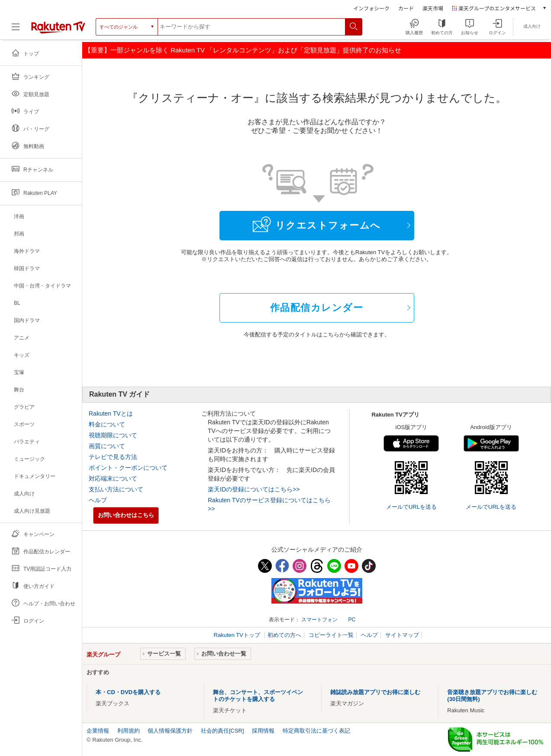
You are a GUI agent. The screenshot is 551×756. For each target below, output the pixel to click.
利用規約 (129, 731)
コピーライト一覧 (331, 635)
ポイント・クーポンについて (128, 468)
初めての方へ (284, 635)
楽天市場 (433, 8)
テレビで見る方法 (113, 457)
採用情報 (263, 731)
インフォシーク (371, 8)
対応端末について (113, 478)
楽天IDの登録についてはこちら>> (254, 489)
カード (406, 8)
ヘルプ (98, 500)
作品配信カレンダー (317, 308)
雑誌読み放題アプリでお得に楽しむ (375, 692)
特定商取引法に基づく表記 (316, 731)
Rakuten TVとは (111, 414)
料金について (107, 424)
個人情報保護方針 (170, 731)
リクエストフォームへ (317, 224)
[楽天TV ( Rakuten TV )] (58, 30)
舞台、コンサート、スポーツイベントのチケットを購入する (258, 696)
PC (352, 620)
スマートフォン (319, 620)
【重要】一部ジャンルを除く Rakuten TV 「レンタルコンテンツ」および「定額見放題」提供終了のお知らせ (243, 50)
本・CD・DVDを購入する (128, 692)
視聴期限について (113, 435)
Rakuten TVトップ (238, 635)
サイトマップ (402, 635)
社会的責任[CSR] (222, 731)
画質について (107, 446)
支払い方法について (116, 489)
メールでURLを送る (411, 507)
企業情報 (98, 731)
